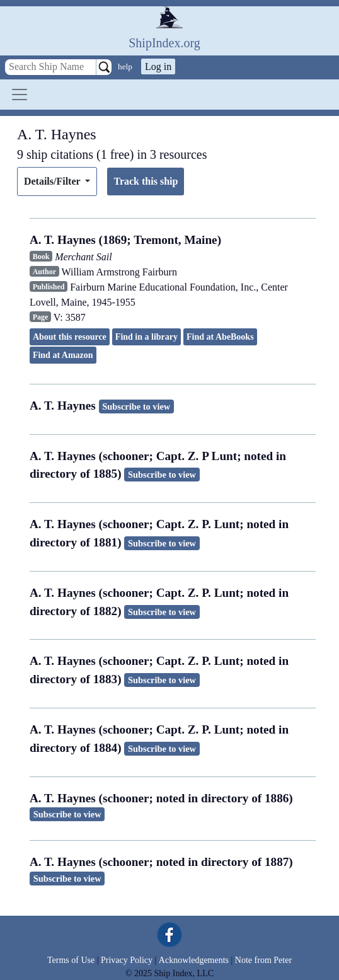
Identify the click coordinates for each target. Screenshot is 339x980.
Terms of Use (71, 960)
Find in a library (147, 337)
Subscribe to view (136, 406)
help (125, 66)
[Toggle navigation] (20, 95)
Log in (158, 66)
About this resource (70, 337)
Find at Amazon (63, 355)
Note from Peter (263, 960)
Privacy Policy (127, 960)
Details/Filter (53, 181)
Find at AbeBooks (220, 337)
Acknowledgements (194, 960)
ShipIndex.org (164, 43)
